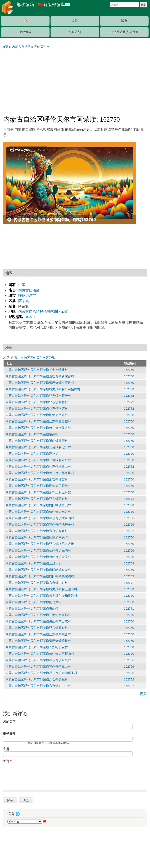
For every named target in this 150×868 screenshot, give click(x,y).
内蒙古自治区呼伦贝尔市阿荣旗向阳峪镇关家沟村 (40, 576)
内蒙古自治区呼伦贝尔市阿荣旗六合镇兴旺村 (37, 531)
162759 (129, 570)
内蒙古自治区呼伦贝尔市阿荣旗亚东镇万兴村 (37, 499)
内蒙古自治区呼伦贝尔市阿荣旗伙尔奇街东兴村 (38, 512)
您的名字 (9, 722)
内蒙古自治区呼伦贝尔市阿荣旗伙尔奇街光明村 (38, 551)
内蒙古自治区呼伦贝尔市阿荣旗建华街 (32, 454)
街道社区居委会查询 (124, 32)
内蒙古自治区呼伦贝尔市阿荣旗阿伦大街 (33, 602)
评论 (7, 761)
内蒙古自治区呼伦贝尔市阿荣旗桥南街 (32, 434)
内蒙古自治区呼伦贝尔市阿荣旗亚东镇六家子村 (38, 396)
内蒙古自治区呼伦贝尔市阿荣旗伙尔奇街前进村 (38, 428)
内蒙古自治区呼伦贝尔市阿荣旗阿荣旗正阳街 (37, 486)
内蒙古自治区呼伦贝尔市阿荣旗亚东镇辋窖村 (37, 409)
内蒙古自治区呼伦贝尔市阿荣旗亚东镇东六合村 (38, 634)
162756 (129, 518)
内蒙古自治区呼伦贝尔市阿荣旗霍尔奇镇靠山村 (38, 667)
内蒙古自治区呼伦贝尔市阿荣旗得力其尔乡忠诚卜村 (41, 589)
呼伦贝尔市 (27, 296)
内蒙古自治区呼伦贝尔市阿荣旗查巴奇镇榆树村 (38, 641)
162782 (129, 531)
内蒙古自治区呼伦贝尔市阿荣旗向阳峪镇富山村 (38, 505)
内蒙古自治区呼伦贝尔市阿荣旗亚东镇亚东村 (37, 628)
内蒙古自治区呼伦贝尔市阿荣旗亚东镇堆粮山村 (38, 467)
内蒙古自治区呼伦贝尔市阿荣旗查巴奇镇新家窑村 (40, 376)
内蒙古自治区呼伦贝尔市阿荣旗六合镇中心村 (37, 583)
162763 (129, 563)
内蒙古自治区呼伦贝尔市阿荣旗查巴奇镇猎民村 (38, 557)
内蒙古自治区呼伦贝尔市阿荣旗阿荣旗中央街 (37, 537)
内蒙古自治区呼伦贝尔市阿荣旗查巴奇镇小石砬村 (40, 383)
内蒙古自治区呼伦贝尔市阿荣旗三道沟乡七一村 (38, 447)
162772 (129, 396)
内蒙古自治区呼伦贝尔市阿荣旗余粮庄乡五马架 (38, 492)
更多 (143, 694)
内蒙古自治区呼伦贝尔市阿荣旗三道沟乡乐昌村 (38, 460)
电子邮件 (9, 734)
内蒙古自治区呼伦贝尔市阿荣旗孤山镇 (32, 609)
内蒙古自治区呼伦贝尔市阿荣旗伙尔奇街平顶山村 (40, 654)
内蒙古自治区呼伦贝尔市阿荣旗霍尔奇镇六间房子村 (41, 673)
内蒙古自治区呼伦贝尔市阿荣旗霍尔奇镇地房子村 (40, 525)
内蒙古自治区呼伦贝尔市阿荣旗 (43, 312)
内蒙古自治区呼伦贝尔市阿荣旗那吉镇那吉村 (37, 479)
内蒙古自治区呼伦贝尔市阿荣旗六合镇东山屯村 (38, 686)
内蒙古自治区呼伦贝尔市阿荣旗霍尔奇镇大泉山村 (40, 518)
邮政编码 (25, 32)
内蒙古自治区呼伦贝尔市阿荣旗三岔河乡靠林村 (38, 615)
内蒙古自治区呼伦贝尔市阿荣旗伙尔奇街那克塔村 (40, 473)
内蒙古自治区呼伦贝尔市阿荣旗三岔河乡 (33, 563)
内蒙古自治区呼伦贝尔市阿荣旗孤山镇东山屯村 (38, 621)
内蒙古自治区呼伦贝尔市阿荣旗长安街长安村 (37, 647)
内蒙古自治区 (29, 290)
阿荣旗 (24, 301)
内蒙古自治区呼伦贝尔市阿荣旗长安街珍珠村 (37, 370)
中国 (22, 285)
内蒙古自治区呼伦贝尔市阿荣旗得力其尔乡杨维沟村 (41, 596)
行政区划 (75, 32)
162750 (31, 317)
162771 (129, 583)
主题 (6, 749)
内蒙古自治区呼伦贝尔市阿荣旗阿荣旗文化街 (37, 415)
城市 (124, 21)
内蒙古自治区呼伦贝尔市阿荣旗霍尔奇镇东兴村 (38, 660)
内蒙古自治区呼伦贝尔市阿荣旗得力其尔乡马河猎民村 (43, 389)
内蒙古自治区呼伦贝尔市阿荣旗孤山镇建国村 (37, 441)
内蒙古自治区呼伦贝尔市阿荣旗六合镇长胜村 (37, 679)
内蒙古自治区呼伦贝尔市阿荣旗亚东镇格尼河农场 (40, 544)
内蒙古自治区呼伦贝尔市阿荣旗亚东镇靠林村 (37, 402)
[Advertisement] (75, 80)
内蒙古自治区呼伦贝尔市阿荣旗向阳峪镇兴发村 (38, 570)
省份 (75, 21)
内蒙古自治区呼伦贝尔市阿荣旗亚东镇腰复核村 (38, 421)
